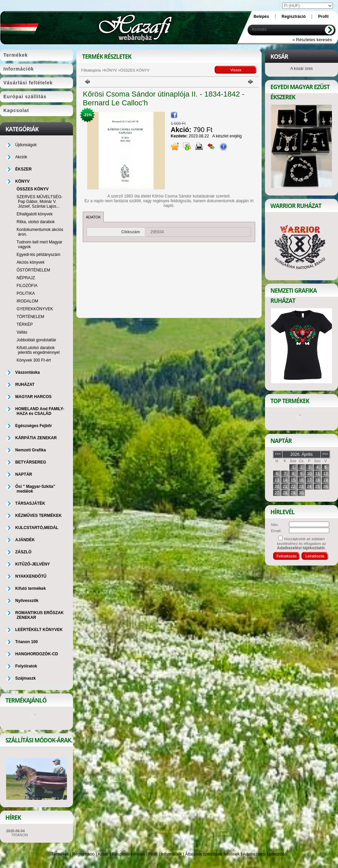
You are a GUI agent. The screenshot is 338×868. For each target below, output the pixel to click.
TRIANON (20, 835)
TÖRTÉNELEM (30, 317)
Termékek (60, 854)
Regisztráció (83, 854)
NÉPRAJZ (26, 278)
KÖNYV (111, 70)
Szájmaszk (26, 678)
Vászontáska (28, 372)
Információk (171, 854)
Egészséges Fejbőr (34, 426)
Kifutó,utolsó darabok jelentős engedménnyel (38, 350)
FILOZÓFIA (27, 286)
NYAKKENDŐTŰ (31, 576)
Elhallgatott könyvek (35, 214)
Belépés (261, 17)
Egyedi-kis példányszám (38, 255)
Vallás (22, 332)
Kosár (103, 854)
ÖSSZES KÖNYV (33, 189)
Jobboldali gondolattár (36, 340)
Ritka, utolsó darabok (36, 222)
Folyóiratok (26, 666)
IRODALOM (27, 301)
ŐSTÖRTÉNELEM (33, 270)
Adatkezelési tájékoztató (264, 854)
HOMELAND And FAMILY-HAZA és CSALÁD (40, 411)
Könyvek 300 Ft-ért (34, 360)
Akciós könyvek (31, 262)
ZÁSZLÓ (23, 552)
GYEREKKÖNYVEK (35, 309)
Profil (153, 854)
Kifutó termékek (31, 588)
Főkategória (91, 70)
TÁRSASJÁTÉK (30, 503)
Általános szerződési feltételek (212, 854)
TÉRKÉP (25, 324)
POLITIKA (26, 293)
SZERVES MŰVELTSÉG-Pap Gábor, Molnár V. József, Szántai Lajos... (40, 202)
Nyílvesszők (27, 601)
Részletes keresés (128, 854)
